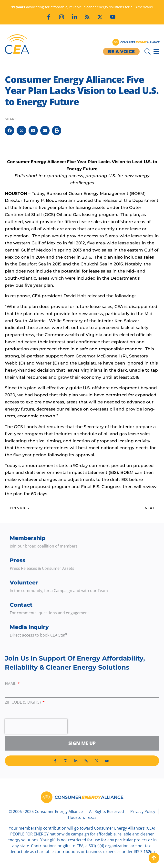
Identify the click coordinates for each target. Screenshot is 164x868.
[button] (10, 130)
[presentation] (36, 726)
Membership (28, 538)
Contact (21, 605)
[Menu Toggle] (156, 51)
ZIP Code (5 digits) (23, 702)
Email (11, 684)
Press (18, 560)
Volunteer (24, 583)
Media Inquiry (29, 627)
